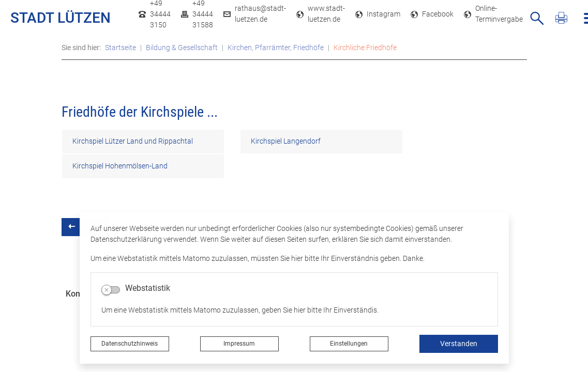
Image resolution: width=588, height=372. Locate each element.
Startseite (120, 48)
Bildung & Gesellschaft (182, 48)
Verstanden (459, 344)
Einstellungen (349, 344)
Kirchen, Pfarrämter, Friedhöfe (276, 48)
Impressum (239, 344)
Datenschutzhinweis (130, 344)
